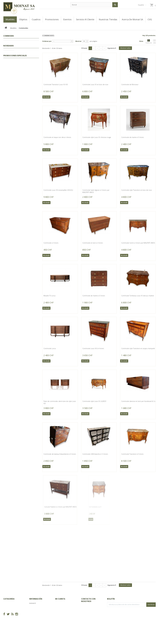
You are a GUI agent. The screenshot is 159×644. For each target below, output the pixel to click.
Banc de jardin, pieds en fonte (28, 453)
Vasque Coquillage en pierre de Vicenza (27, 433)
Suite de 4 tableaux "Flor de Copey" (27, 396)
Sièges (9, 111)
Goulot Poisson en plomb (26, 413)
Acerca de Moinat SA (37, 613)
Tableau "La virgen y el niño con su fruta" (27, 358)
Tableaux (9, 46)
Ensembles (11, 63)
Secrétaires (11, 83)
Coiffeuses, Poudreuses (15, 59)
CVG (31, 607)
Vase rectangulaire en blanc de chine (27, 265)
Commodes (11, 87)
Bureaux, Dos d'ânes (14, 107)
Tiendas (32, 610)
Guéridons (11, 77)
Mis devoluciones (61, 607)
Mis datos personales (63, 617)
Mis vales (58, 620)
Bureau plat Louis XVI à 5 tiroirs (26, 128)
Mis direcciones (61, 613)
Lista (154, 41)
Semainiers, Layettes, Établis (17, 73)
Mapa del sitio (34, 617)
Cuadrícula (149, 41)
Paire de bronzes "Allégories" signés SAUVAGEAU (27, 186)
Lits (8, 56)
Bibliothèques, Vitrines (15, 97)
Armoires (10, 70)
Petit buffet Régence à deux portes (27, 148)
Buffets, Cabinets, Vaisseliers (17, 104)
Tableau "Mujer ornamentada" (28, 341)
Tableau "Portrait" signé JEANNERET (25, 324)
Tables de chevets (13, 66)
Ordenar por (47, 41)
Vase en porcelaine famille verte (26, 245)
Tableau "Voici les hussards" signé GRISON (27, 168)
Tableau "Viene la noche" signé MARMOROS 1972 (26, 376)
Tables (9, 101)
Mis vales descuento (62, 610)
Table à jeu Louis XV (24, 206)
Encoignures (11, 53)
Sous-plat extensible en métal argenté (25, 225)
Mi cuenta (60, 599)
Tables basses (12, 94)
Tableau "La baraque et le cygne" (26, 306)
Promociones (10, 42)
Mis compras (60, 603)
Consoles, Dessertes (14, 90)
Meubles (9, 49)
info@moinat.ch (87, 615)
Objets (8, 114)
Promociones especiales (15, 480)
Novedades (9, 121)
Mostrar (78, 41)
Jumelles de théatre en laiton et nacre (27, 286)
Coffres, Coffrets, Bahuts (15, 80)
